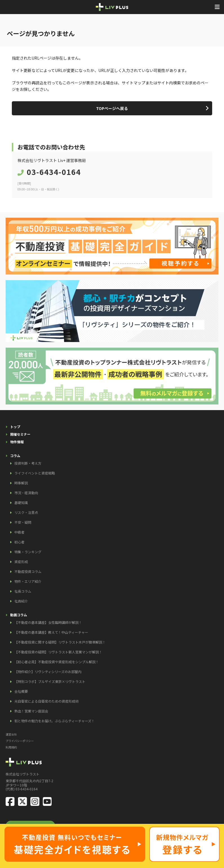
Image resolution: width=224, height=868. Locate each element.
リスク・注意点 (26, 512)
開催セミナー (20, 434)
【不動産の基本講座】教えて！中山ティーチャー (51, 632)
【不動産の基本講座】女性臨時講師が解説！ (48, 622)
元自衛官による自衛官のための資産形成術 (46, 701)
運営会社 (11, 734)
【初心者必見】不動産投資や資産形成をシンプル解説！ (57, 662)
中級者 (19, 532)
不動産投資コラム (28, 571)
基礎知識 (21, 502)
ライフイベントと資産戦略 (35, 473)
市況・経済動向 (26, 493)
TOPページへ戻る (112, 108)
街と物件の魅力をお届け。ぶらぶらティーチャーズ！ (55, 721)
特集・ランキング (28, 552)
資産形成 (21, 562)
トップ (15, 427)
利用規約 (11, 747)
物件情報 (17, 442)
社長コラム (23, 591)
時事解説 (21, 483)
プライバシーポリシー (20, 741)
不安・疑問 (23, 522)
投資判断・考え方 (28, 463)
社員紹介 (21, 601)
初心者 (19, 542)
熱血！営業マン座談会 (31, 711)
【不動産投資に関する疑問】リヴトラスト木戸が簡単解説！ (60, 642)
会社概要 (21, 691)
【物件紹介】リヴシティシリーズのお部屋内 (48, 672)
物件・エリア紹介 (28, 581)
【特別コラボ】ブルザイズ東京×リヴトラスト (50, 681)
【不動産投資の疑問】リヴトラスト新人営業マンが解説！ (58, 652)
